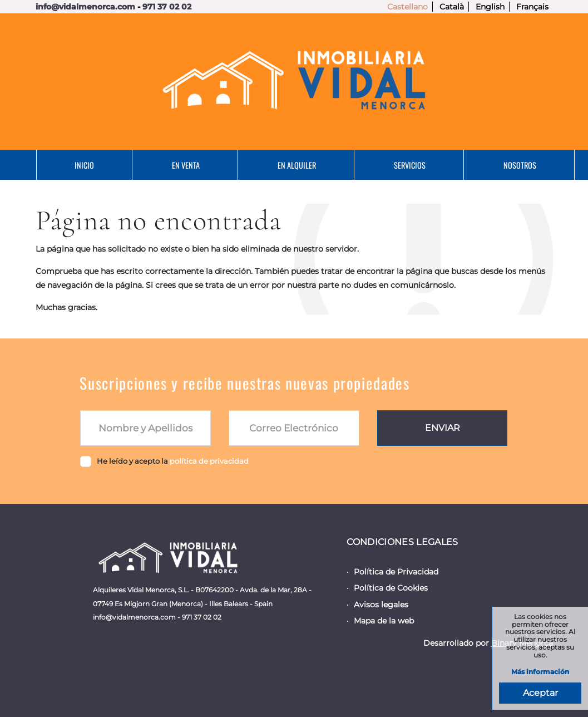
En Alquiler (297, 165)
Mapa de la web (384, 621)
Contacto (305, 195)
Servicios (410, 165)
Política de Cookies (391, 588)
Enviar (443, 428)
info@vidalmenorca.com (85, 7)
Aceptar (540, 693)
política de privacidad (209, 461)
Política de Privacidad (396, 572)
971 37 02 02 (167, 7)
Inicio (84, 165)
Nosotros (520, 165)
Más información (540, 672)
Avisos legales (381, 605)
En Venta (186, 165)
